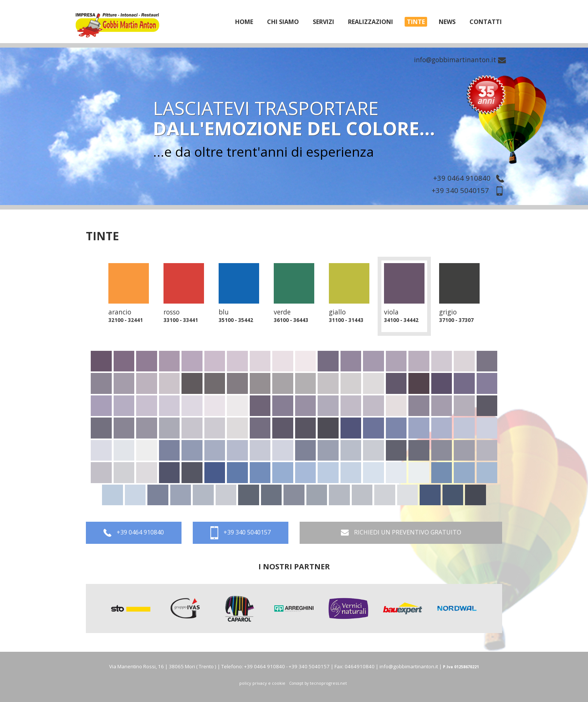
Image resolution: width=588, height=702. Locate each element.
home (244, 22)
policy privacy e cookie (262, 683)
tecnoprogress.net (328, 683)
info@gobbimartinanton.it (460, 60)
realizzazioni (370, 22)
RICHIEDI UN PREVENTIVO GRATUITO (401, 533)
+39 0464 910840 (470, 178)
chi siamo (283, 22)
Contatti (486, 22)
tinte (416, 22)
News (447, 22)
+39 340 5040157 (470, 190)
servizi (323, 22)
